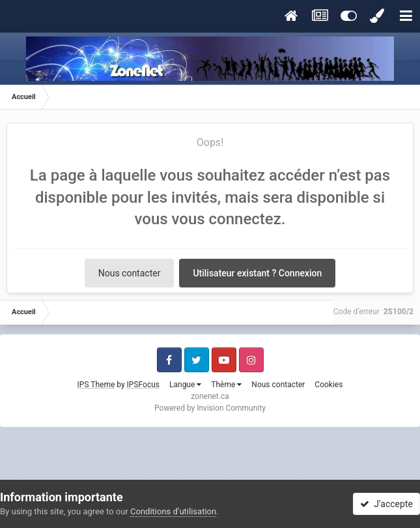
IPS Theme (96, 385)
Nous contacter (130, 273)
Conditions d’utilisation (173, 511)
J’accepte (386, 504)
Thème (226, 385)
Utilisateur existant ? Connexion (257, 273)
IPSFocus (143, 385)
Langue (185, 385)
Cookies (329, 385)
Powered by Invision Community (210, 408)
